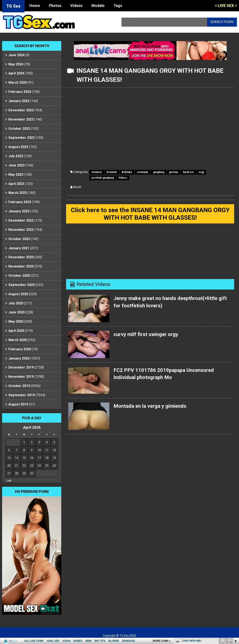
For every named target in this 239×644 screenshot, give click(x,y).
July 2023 (16, 156)
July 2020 (16, 303)
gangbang (159, 172)
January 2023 (19, 211)
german (174, 172)
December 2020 (21, 257)
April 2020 (16, 331)
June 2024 (16, 55)
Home (35, 6)
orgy (201, 172)
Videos (76, 6)
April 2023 (16, 184)
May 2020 (16, 321)
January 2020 (19, 358)
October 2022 (19, 239)
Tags (118, 6)
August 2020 (18, 294)
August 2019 (18, 404)
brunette (112, 172)
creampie (143, 172)
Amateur (97, 172)
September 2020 (22, 285)
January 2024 (19, 101)
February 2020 (20, 349)
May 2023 (16, 175)
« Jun (8, 481)
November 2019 (21, 377)
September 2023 (22, 138)
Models (98, 6)
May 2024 (16, 64)
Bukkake (127, 172)
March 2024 (18, 82)
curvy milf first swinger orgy (146, 334)
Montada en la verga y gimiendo (150, 406)
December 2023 (21, 110)
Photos (55, 6)
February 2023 (20, 202)
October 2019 (19, 386)
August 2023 (18, 147)
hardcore (188, 172)
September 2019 (22, 395)
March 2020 (18, 340)
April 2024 (16, 73)
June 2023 (16, 165)
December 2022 (21, 220)
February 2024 (20, 92)
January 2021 (19, 248)
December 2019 (21, 367)
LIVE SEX (226, 6)
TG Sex (13, 6)
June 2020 (16, 312)
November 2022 (21, 230)
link (235, 578)
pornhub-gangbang (103, 178)
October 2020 (19, 276)
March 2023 (18, 193)
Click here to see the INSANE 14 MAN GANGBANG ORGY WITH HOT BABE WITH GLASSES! (150, 214)
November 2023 (21, 119)
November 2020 (21, 266)
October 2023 (19, 129)
